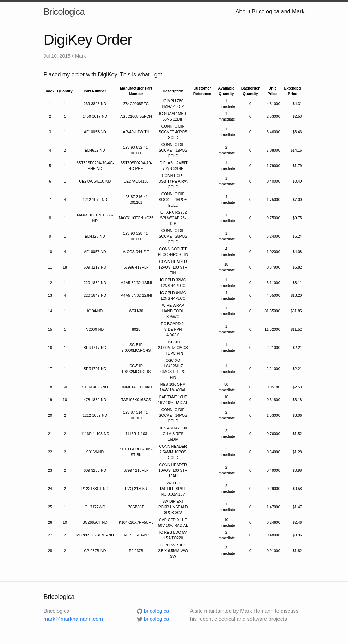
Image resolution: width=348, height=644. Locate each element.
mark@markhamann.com (74, 619)
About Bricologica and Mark (270, 11)
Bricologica (64, 12)
